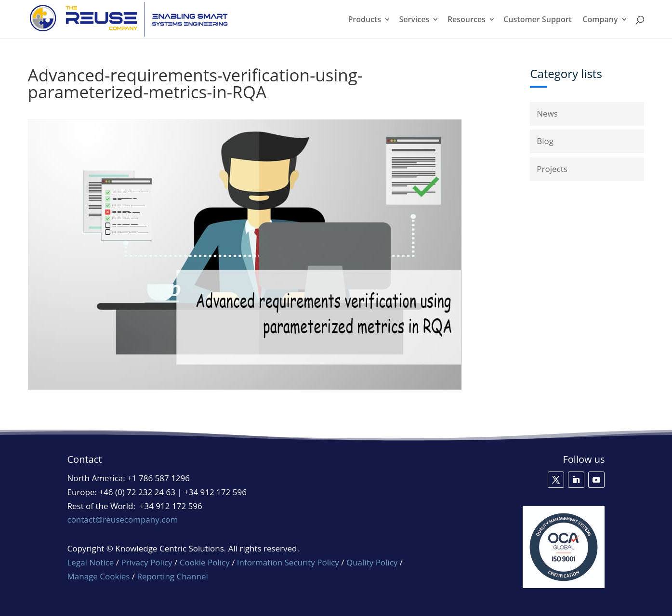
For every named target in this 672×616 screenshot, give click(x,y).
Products (364, 20)
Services (415, 20)
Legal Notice (91, 562)
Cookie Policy (205, 562)
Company (600, 20)
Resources (467, 20)
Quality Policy (373, 562)
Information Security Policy (288, 562)
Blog (545, 141)
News (547, 113)
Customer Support (538, 20)
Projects (552, 169)
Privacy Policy (146, 562)
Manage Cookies (99, 577)
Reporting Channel (172, 576)
